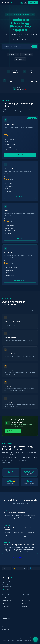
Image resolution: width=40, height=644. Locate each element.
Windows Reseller (6, 606)
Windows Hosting (7, 601)
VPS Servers (5, 609)
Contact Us (5, 627)
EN (22, 3)
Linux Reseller (5, 603)
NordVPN (24, 603)
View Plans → (20, 197)
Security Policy (5, 641)
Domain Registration (27, 598)
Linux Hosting (5, 598)
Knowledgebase (6, 621)
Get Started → (20, 155)
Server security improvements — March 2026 (19, 545)
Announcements (6, 618)
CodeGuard (25, 606)
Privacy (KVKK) (6, 630)
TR (25, 3)
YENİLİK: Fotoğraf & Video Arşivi (15, 513)
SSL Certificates (26, 601)
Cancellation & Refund (28, 641)
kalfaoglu (8, 3)
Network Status (6, 624)
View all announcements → (20, 557)
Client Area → (33, 2)
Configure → (20, 239)
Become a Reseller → (20, 281)
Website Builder (25, 609)
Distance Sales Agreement (16, 641)
